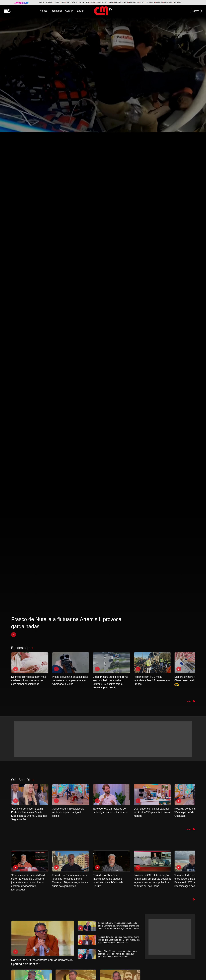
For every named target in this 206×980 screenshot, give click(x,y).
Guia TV (69, 11)
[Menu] (7, 11)
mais (191, 701)
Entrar (196, 11)
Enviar (80, 11)
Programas (56, 11)
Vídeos (44, 11)
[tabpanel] (103, 498)
